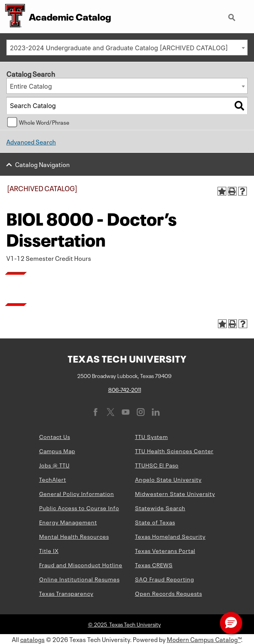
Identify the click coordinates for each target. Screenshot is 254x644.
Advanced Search (31, 141)
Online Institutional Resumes (79, 579)
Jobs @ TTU (54, 465)
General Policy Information (77, 493)
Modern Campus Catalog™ (204, 639)
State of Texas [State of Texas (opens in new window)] (155, 522)
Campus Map (57, 450)
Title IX (49, 550)
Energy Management (68, 522)
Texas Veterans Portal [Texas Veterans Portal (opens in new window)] (165, 550)
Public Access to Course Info (79, 507)
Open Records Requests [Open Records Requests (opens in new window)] (169, 593)
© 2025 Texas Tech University (124, 624)
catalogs (32, 639)
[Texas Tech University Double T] (12, 16)
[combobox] (127, 47)
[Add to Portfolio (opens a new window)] (222, 191)
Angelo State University (168, 479)
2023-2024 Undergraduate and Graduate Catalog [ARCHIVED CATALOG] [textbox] (119, 48)
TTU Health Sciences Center (174, 450)
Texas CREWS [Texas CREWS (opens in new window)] (154, 564)
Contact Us (55, 436)
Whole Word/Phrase (44, 122)
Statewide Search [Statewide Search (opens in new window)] (160, 507)
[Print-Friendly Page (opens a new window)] (232, 191)
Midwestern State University (175, 493)
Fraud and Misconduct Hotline (81, 564)
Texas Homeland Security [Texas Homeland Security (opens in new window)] (170, 536)
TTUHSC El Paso (157, 465)
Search (233, 18)
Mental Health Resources (74, 536)
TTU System (152, 436)
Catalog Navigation (42, 164)
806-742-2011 (125, 389)
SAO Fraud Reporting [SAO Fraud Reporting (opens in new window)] (165, 579)
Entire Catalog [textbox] (31, 86)
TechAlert (53, 479)
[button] (231, 623)
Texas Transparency (66, 593)
